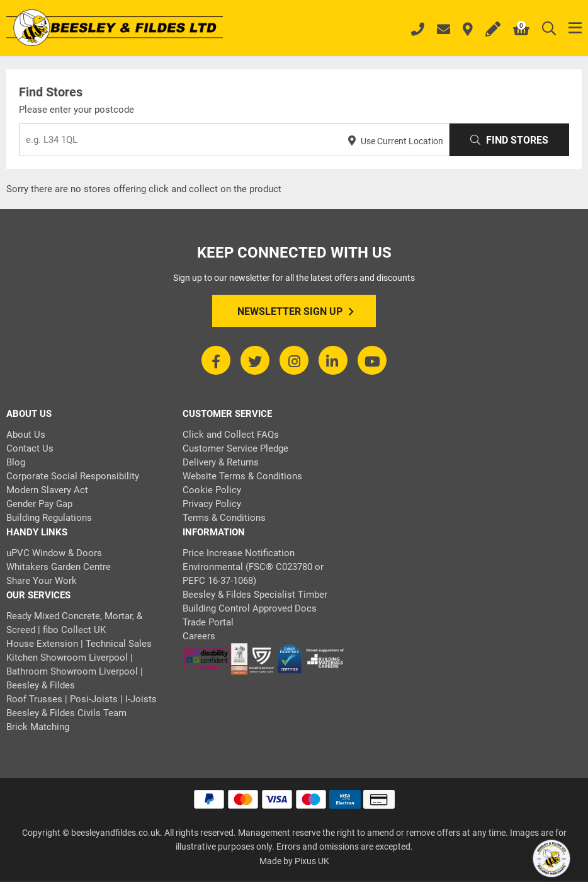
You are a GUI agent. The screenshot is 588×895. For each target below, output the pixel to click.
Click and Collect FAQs (231, 435)
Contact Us (30, 448)
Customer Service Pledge (235, 448)
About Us (26, 435)
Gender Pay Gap (39, 504)
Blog (16, 462)
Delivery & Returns (221, 462)
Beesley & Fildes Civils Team (66, 713)
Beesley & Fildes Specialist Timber (255, 595)
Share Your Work (42, 581)
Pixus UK (312, 861)
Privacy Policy (212, 504)
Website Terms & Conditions (242, 476)
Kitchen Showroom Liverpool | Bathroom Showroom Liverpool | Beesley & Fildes (75, 671)
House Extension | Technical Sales (79, 644)
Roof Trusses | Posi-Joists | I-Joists (82, 699)
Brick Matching (38, 727)
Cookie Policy (212, 490)
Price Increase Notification (239, 553)
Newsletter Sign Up (296, 312)
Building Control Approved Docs (250, 608)
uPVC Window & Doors (54, 553)
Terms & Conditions (224, 518)
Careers (199, 636)
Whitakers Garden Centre (59, 567)
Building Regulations (49, 518)
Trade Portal (208, 622)
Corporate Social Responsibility (73, 476)
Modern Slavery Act (47, 490)
